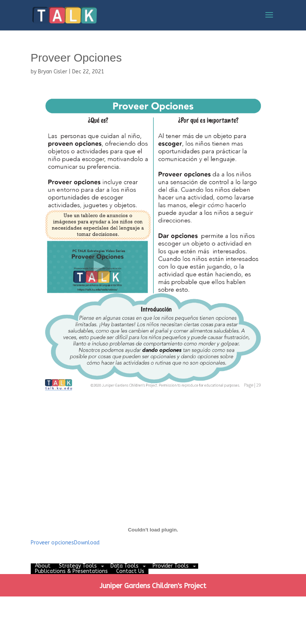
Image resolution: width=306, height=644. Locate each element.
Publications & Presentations (71, 571)
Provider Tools (171, 566)
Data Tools (125, 566)
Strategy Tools (78, 566)
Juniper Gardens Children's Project (153, 586)
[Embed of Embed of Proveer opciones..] (153, 530)
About (43, 566)
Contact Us (130, 571)
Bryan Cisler (53, 72)
